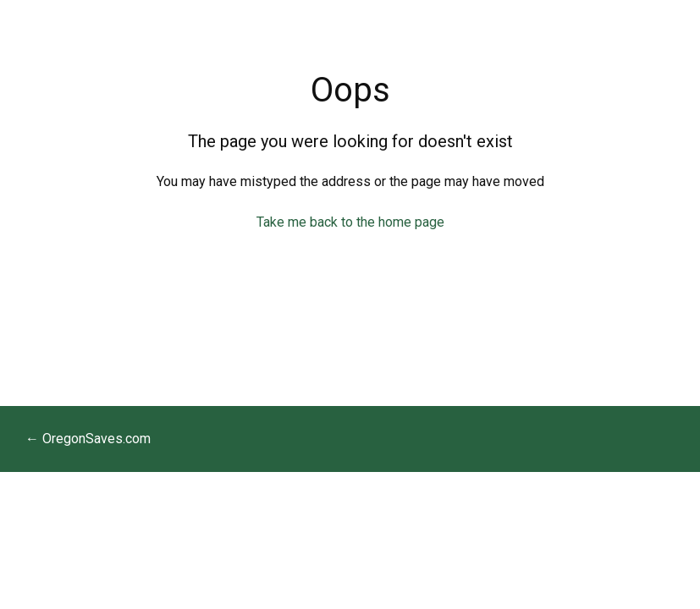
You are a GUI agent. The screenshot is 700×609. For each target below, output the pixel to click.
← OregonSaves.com (88, 439)
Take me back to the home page (350, 222)
